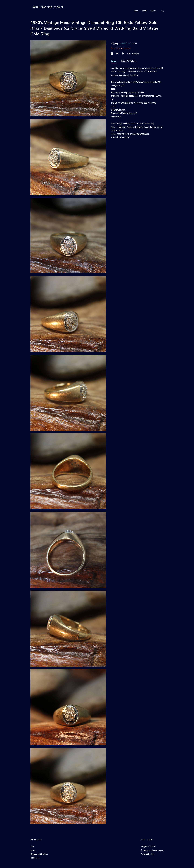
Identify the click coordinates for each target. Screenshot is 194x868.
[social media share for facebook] (112, 54)
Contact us (35, 858)
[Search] (163, 11)
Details (114, 61)
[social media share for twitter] (118, 54)
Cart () (153, 11)
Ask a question (133, 54)
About (144, 11)
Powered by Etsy (148, 854)
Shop (136, 11)
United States (126, 44)
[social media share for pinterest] (123, 54)
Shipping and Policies (39, 854)
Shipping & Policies (129, 61)
